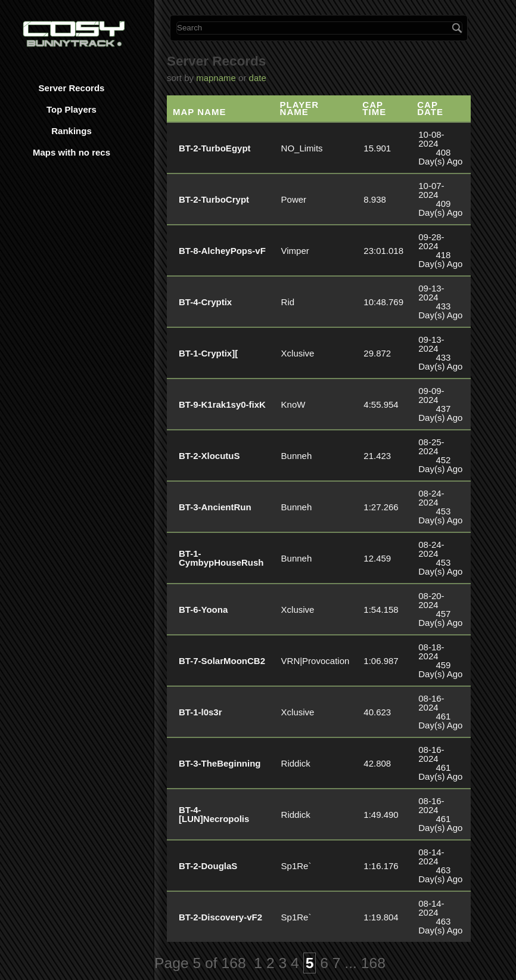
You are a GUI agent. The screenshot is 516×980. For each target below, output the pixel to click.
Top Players (72, 109)
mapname (216, 78)
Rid (288, 302)
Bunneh (297, 456)
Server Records (72, 88)
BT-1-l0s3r (201, 712)
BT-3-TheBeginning (220, 763)
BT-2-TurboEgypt (215, 148)
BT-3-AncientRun (215, 507)
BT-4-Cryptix (205, 302)
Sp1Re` (296, 866)
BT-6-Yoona (203, 610)
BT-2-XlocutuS (209, 456)
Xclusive (298, 353)
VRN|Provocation (315, 661)
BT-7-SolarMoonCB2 (222, 661)
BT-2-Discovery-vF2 (220, 917)
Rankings (72, 131)
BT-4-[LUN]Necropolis (214, 814)
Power (294, 199)
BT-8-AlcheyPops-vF (222, 251)
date (258, 78)
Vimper (295, 251)
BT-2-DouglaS (208, 866)
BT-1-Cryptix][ (208, 353)
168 (373, 963)
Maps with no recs (72, 152)
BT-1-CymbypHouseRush (221, 558)
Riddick (296, 763)
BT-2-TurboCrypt (214, 199)
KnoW (293, 404)
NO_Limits (302, 148)
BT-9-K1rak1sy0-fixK (222, 404)
